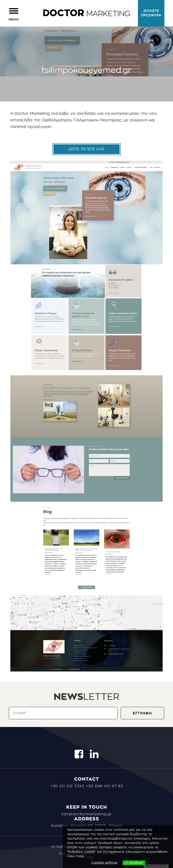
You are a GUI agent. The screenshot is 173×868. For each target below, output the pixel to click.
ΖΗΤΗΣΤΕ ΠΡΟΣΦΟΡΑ (151, 13)
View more (76, 856)
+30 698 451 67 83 (104, 786)
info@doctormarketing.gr (86, 814)
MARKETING (86, 14)
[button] (14, 14)
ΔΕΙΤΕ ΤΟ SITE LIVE (86, 149)
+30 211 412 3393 (67, 786)
